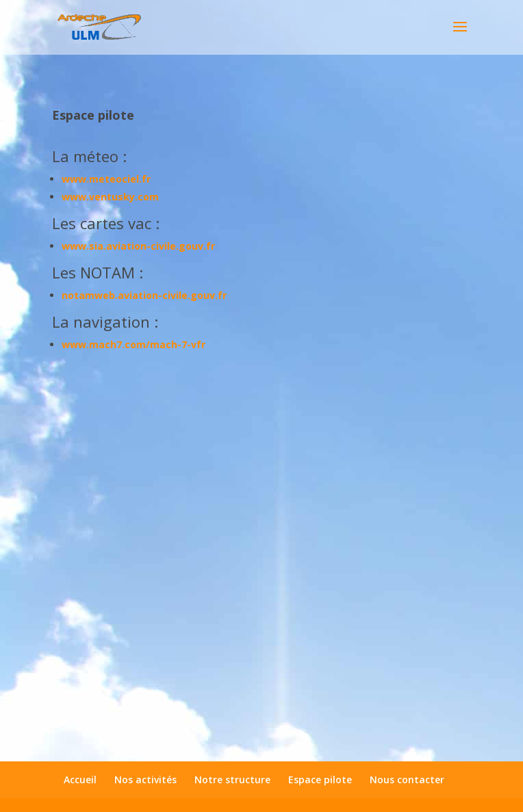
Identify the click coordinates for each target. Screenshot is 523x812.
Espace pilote (320, 780)
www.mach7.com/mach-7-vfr (133, 344)
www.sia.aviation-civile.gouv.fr (138, 246)
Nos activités (145, 780)
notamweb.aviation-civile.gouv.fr (144, 295)
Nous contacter (407, 780)
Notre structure (232, 780)
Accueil (80, 780)
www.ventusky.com (110, 197)
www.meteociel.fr (106, 179)
